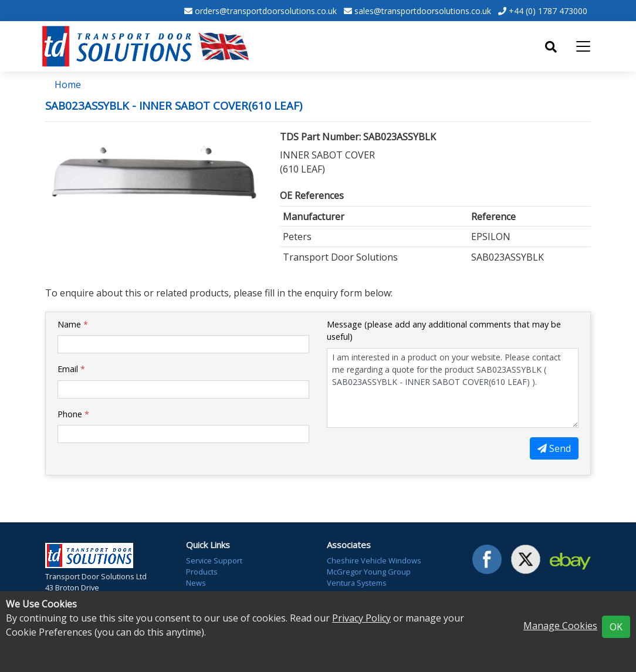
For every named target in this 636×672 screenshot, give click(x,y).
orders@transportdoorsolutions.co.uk (266, 11)
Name (73, 324)
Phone (73, 414)
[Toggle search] (551, 47)
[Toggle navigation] (583, 46)
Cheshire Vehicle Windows (374, 560)
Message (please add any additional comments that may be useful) (444, 331)
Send (554, 448)
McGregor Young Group (369, 572)
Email (71, 369)
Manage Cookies (560, 626)
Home (68, 85)
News (196, 583)
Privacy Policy (361, 618)
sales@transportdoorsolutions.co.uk (423, 11)
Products (202, 572)
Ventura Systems (357, 583)
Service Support (214, 560)
